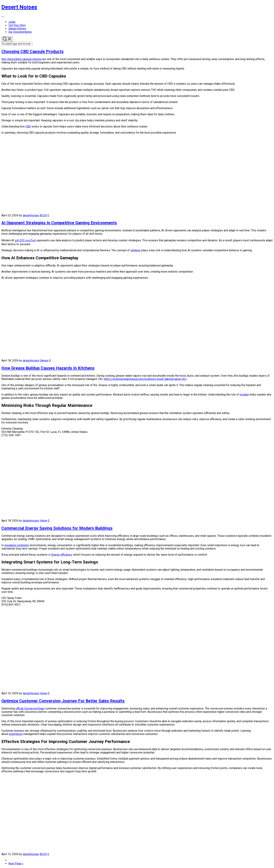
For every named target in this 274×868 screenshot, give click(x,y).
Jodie (12, 22)
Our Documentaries (20, 32)
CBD (28, 127)
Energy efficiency (62, 555)
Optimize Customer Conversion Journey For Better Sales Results (63, 701)
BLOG (43, 215)
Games (44, 360)
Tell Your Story (17, 25)
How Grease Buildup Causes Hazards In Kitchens (48, 368)
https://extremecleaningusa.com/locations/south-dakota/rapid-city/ (145, 379)
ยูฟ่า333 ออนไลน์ (25, 240)
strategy (135, 250)
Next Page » (16, 864)
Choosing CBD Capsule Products (33, 52)
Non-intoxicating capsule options (21, 59)
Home (44, 521)
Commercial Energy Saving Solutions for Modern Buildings (57, 528)
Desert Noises (19, 7)
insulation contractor (17, 545)
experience (16, 734)
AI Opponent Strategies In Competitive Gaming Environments (59, 223)
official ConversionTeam (30, 708)
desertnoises (31, 215)
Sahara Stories (17, 29)
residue (244, 395)
